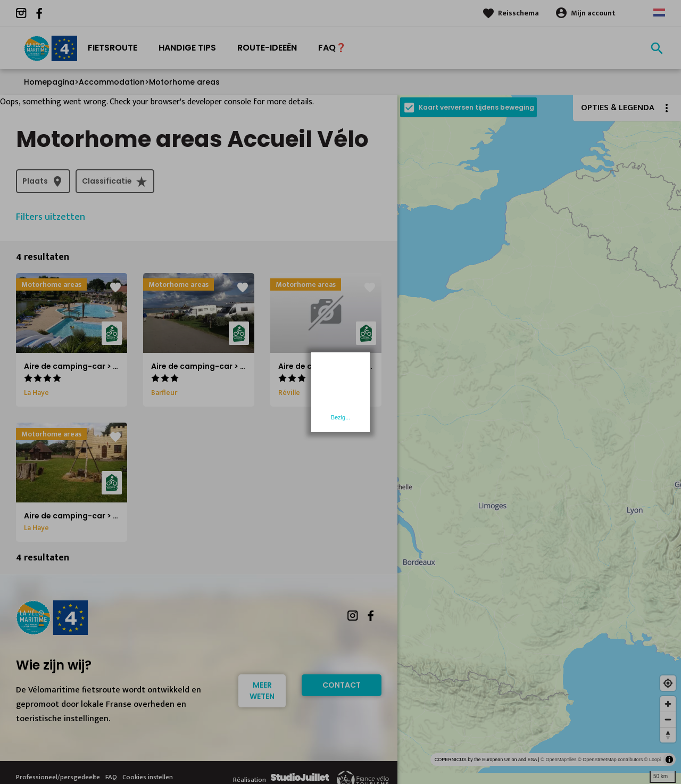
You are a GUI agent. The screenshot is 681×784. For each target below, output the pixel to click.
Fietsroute (113, 48)
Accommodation (112, 82)
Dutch (659, 13)
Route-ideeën (267, 48)
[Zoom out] (668, 719)
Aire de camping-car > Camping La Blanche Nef (243, 366)
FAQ (111, 777)
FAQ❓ (332, 48)
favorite (115, 287)
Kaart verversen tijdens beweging (476, 107)
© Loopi (653, 760)
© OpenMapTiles (558, 760)
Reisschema (518, 13)
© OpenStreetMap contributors (610, 760)
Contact (342, 685)
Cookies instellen (148, 777)
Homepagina (49, 82)
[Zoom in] (668, 704)
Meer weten (262, 691)
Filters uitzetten (51, 217)
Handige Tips (187, 48)
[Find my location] (668, 683)
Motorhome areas (184, 82)
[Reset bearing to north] (668, 735)
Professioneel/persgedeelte (58, 777)
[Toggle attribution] (669, 760)
